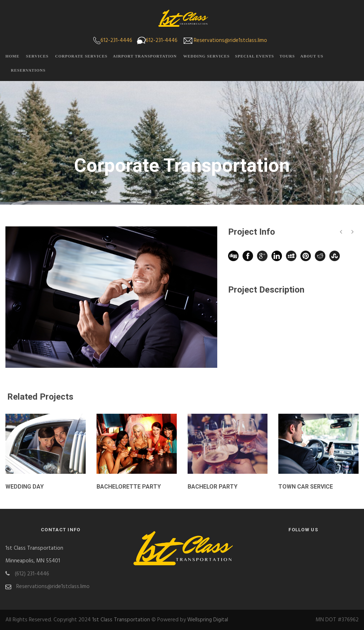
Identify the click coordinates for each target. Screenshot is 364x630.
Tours (287, 56)
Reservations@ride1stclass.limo (230, 41)
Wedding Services (206, 56)
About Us (312, 56)
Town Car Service (306, 487)
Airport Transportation (145, 56)
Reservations (28, 70)
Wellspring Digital (208, 620)
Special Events (254, 56)
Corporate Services (81, 56)
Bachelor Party (213, 487)
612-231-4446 (116, 41)
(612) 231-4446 (32, 574)
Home (12, 56)
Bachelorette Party (129, 487)
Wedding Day (25, 487)
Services (37, 56)
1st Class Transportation (121, 620)
